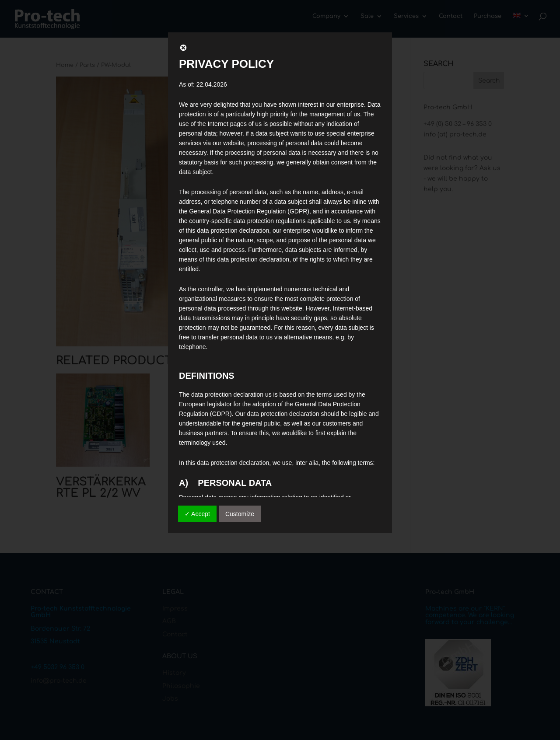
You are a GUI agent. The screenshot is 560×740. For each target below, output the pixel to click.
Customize (240, 514)
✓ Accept (197, 514)
